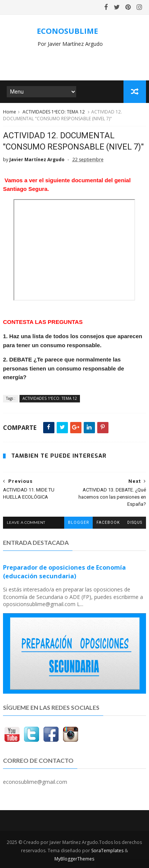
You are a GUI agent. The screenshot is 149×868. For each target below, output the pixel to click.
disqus (135, 522)
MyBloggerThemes (74, 859)
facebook (108, 522)
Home (10, 112)
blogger (78, 522)
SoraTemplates (107, 851)
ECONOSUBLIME (67, 31)
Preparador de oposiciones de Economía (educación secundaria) (64, 572)
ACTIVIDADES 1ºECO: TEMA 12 (54, 112)
